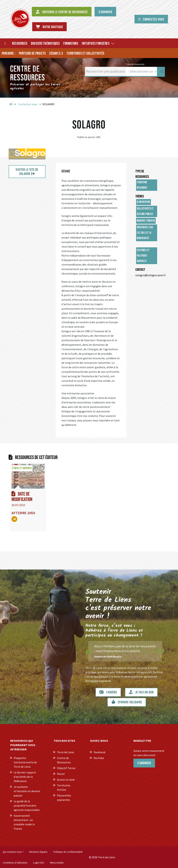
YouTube (99, 758)
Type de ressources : (136, 64)
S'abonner (144, 763)
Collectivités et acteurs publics (145, 211)
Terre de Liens (66, 752)
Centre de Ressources (64, 760)
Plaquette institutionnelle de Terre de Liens (25, 762)
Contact (140, 270)
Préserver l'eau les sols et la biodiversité (145, 233)
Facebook (100, 752)
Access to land (66, 780)
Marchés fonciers (146, 221)
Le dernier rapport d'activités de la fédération (25, 777)
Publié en (82, 137)
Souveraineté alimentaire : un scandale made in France (24, 822)
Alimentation (143, 202)
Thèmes (140, 196)
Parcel (61, 774)
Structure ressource (142, 185)
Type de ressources (142, 174)
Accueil (11, 104)
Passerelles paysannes (64, 798)
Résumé (66, 171)
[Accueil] (5, 43)
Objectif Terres (66, 768)
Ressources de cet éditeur (36, 458)
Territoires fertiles (64, 787)
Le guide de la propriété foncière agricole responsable (27, 805)
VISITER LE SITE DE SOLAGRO (27, 172)
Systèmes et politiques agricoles (143, 256)
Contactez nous (28, 104)
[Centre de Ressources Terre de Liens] (20, 19)
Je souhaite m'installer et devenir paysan (27, 791)
